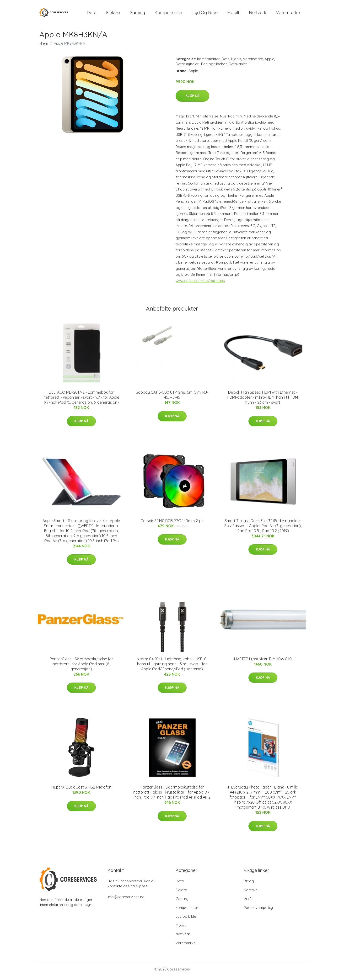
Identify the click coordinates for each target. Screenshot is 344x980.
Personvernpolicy (258, 910)
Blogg (249, 884)
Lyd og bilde (205, 14)
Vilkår (248, 901)
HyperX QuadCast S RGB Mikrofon (81, 790)
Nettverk (258, 14)
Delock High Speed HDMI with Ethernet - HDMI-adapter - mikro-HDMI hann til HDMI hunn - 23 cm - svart (263, 400)
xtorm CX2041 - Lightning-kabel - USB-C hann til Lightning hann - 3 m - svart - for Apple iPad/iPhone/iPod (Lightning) (172, 666)
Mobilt (233, 14)
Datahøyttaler (187, 66)
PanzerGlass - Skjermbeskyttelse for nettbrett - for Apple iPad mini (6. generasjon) (81, 666)
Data (92, 14)
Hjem (44, 46)
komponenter (169, 14)
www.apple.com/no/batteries (200, 283)
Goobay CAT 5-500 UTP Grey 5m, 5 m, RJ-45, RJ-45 (172, 397)
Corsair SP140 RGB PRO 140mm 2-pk (172, 523)
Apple (269, 61)
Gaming (137, 14)
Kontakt (250, 893)
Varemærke (288, 14)
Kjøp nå (192, 98)
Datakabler (238, 66)
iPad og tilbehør (214, 66)
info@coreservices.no (126, 899)
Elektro (113, 14)
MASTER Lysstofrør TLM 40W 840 (263, 661)
